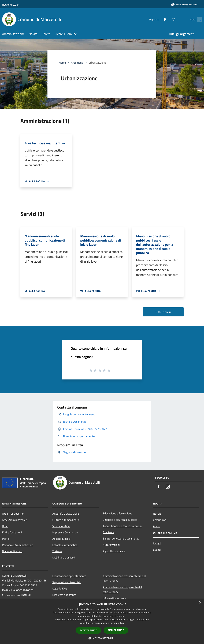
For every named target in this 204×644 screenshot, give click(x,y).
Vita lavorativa (61, 526)
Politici (6, 539)
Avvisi (157, 526)
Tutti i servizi (163, 312)
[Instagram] (167, 19)
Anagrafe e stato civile (66, 514)
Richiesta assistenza (64, 595)
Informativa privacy (114, 598)
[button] (102, 638)
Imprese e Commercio (65, 532)
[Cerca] (198, 19)
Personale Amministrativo (18, 545)
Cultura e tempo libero (66, 520)
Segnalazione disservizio (67, 582)
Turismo (57, 551)
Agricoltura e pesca (114, 551)
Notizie (157, 514)
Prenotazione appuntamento (69, 576)
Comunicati (160, 520)
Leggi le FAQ (60, 588)
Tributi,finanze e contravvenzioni (122, 526)
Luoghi (157, 543)
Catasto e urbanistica (65, 545)
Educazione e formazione (118, 513)
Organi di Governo (13, 514)
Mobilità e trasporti (64, 557)
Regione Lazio (10, 5)
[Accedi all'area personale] (184, 5)
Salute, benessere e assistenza (121, 538)
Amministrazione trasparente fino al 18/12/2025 (124, 578)
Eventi (157, 550)
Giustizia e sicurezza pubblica (120, 520)
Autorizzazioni (111, 545)
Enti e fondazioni (12, 532)
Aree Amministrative (14, 520)
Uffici (5, 526)
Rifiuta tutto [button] (116, 630)
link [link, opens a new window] (122, 623)
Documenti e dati (12, 551)
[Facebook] (158, 19)
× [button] (200, 603)
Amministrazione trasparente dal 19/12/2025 (122, 589)
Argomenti (77, 63)
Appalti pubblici (61, 539)
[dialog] (102, 621)
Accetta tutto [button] (88, 630)
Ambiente (109, 532)
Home (62, 63)
